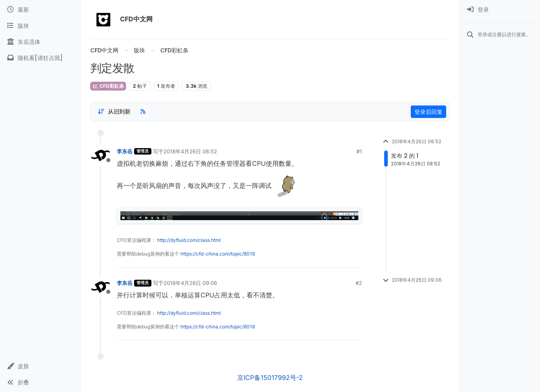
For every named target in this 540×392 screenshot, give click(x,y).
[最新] (40, 10)
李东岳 (125, 151)
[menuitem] (500, 10)
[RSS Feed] (143, 111)
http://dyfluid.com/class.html (189, 240)
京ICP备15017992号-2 (270, 378)
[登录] (500, 10)
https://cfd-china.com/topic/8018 (218, 254)
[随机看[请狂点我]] (40, 58)
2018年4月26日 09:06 (190, 283)
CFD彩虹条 (108, 86)
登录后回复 (428, 112)
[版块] (40, 26)
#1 (359, 151)
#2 (359, 283)
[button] (40, 366)
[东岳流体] (40, 42)
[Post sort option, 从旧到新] (114, 111)
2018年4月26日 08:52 (190, 151)
